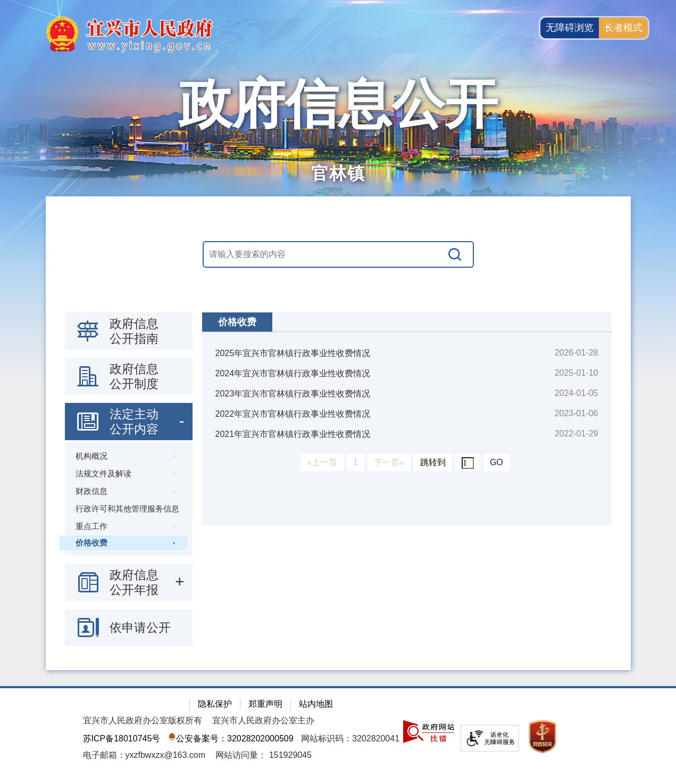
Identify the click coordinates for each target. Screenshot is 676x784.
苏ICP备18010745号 (122, 738)
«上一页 (322, 462)
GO (496, 462)
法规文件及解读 (103, 473)
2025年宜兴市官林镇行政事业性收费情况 (293, 353)
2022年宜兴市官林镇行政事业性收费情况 (293, 414)
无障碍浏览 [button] (570, 28)
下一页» (389, 462)
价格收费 (91, 543)
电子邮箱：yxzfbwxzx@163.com (144, 755)
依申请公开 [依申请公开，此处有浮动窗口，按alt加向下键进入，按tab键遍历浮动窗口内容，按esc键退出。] (140, 628)
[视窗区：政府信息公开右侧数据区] (407, 419)
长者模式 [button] (623, 28)
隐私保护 (215, 704)
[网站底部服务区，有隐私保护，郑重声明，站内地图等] (338, 735)
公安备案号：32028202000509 (231, 738)
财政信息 (91, 491)
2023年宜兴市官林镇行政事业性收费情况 (293, 394)
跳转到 (433, 462)
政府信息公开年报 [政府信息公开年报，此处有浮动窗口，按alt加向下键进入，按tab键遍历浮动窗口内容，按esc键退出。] (134, 582)
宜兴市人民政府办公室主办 (263, 720)
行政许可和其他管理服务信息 (127, 509)
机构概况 (91, 456)
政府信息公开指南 (134, 331)
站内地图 (316, 704)
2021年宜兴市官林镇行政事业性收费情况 (293, 434)
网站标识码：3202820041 (350, 738)
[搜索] (455, 254)
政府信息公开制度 (134, 376)
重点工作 (91, 526)
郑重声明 (265, 704)
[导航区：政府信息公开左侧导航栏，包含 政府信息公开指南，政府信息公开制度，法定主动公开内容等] (129, 479)
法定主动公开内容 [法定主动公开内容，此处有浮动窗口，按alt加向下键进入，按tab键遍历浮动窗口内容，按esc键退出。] (134, 422)
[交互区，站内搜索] (338, 254)
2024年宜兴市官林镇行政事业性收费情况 (293, 373)
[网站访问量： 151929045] (264, 755)
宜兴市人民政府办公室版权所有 (143, 720)
